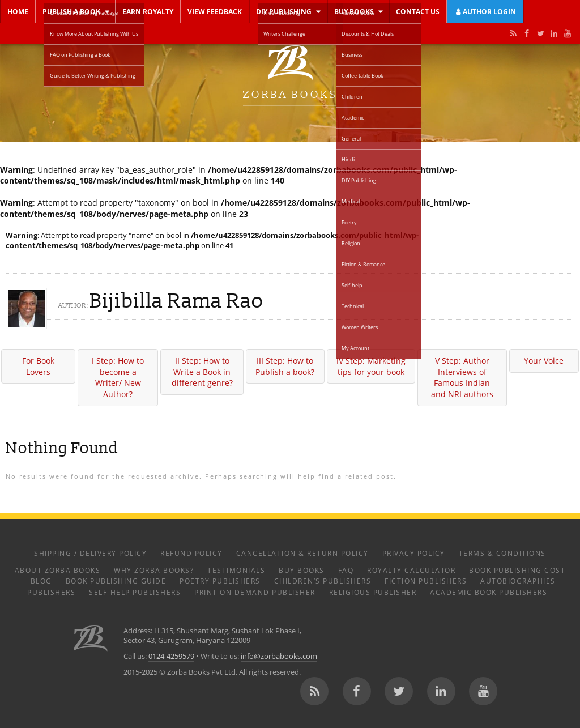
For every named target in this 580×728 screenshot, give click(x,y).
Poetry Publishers (220, 581)
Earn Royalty (148, 11)
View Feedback (215, 11)
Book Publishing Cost (517, 570)
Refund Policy (191, 553)
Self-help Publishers (135, 592)
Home (18, 11)
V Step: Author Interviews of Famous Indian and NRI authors (462, 377)
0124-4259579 (171, 656)
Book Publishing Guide (116, 581)
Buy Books (354, 11)
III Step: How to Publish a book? (285, 366)
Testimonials (236, 570)
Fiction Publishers (426, 581)
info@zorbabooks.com (279, 656)
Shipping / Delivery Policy (90, 553)
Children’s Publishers (323, 581)
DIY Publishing (284, 11)
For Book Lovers (38, 366)
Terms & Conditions (502, 553)
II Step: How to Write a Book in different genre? (202, 372)
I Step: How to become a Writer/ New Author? (118, 377)
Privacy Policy (414, 553)
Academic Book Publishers (489, 592)
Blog (41, 581)
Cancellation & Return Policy (302, 553)
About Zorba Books (58, 570)
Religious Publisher (373, 592)
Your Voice (544, 361)
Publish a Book (71, 11)
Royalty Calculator (411, 570)
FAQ (346, 570)
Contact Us (418, 11)
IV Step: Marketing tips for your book (371, 366)
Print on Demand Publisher (255, 592)
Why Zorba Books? (154, 570)
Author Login (485, 11)
